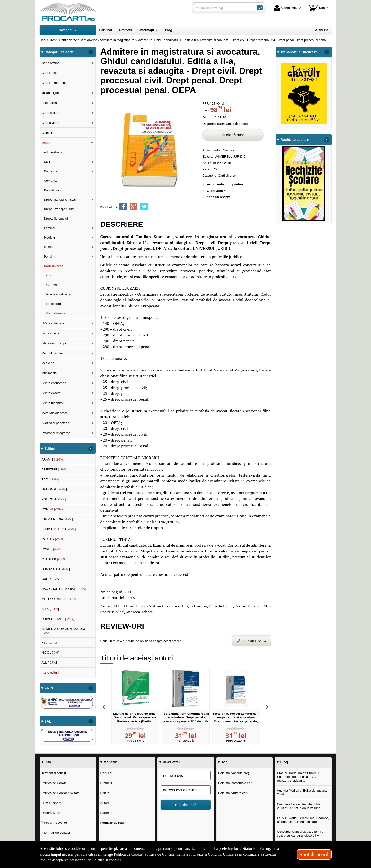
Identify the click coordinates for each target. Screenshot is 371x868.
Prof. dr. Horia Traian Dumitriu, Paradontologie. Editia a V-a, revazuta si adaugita (298, 777)
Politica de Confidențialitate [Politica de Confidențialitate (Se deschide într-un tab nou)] (166, 854)
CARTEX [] (53, 539)
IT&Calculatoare (53, 323)
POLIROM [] (54, 499)
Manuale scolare (53, 353)
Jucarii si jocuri (52, 93)
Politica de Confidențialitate (60, 793)
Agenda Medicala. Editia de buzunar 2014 (302, 792)
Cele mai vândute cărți (234, 773)
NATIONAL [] (54, 489)
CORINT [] (52, 509)
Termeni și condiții (54, 773)
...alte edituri (50, 673)
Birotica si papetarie (55, 423)
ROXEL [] (52, 549)
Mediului (50, 238)
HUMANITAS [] (56, 569)
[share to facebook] (123, 207)
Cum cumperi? (52, 803)
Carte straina (50, 63)
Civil (47, 162)
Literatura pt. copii (54, 343)
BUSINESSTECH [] (59, 529)
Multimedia (49, 373)
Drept (45, 143)
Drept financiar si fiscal (60, 200)
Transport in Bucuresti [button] (299, 52)
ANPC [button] (50, 688)
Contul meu (286, 8)
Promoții (106, 783)
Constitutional (53, 190)
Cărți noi (106, 773)
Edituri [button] (50, 449)
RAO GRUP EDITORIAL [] (63, 589)
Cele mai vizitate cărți (233, 793)
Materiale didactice (54, 413)
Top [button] (224, 762)
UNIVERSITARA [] (58, 619)
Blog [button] (284, 762)
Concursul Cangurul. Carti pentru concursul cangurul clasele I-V (300, 834)
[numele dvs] (186, 776)
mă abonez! (185, 805)
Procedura (54, 304)
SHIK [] (50, 609)
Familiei (49, 228)
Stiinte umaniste (53, 403)
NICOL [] (50, 653)
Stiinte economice (54, 383)
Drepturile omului (56, 219)
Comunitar (51, 181)
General (52, 285)
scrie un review (218, 197)
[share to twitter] (144, 207)
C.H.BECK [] (54, 559)
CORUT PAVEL (52, 579)
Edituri (105, 793)
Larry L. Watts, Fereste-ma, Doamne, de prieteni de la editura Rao (303, 820)
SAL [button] (48, 721)
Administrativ (53, 152)
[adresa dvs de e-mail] (186, 790)
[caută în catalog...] (224, 8)
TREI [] (50, 479)
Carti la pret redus (54, 83)
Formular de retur (112, 823)
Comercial (51, 171)
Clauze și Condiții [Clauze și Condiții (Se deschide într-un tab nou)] (207, 854)
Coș (316, 8)
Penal (48, 257)
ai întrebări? (216, 191)
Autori (104, 803)
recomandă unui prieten (225, 184)
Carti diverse (227, 176)
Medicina (48, 363)
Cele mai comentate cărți (235, 783)
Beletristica (49, 103)
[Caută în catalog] (260, 8)
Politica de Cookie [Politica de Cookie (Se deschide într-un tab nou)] (128, 854)
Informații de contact (56, 833)
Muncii (48, 247)
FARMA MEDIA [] (57, 519)
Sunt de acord (314, 854)
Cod (49, 275)
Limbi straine (50, 333)
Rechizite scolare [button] (295, 140)
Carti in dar (49, 73)
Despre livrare (51, 813)
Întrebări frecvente (54, 823)
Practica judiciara (58, 294)
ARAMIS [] (52, 459)
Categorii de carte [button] (59, 52)
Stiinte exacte (51, 393)
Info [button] (48, 762)
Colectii (47, 133)
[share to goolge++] (134, 207)
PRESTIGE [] (54, 469)
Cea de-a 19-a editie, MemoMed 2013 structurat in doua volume (299, 806)
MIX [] (49, 643)
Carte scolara (51, 113)
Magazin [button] (110, 762)
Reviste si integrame (56, 433)
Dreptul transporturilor (59, 209)
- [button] (90, 52)
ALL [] (49, 663)
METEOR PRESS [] (59, 599)
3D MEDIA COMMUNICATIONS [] (64, 631)
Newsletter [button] (171, 762)
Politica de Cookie (54, 783)
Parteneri (107, 813)
